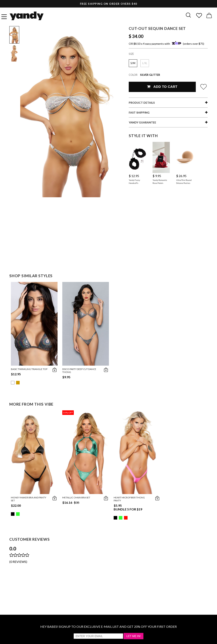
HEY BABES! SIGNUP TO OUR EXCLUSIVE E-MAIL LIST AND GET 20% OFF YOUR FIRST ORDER (108, 626)
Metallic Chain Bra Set (76, 497)
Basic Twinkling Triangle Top (29, 369)
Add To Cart (162, 87)
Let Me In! (133, 636)
